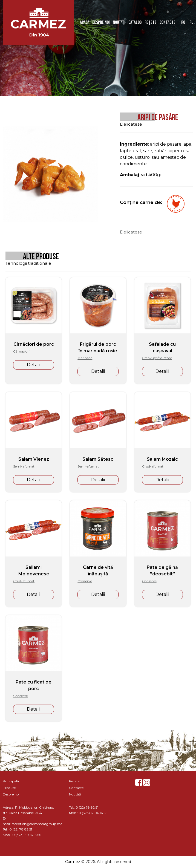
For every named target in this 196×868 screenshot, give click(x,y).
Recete (74, 781)
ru (191, 22)
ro (183, 22)
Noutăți (119, 22)
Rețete (151, 22)
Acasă (85, 22)
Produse (9, 788)
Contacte (168, 22)
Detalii (34, 365)
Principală (11, 781)
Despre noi (101, 22)
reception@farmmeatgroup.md (37, 824)
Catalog (135, 22)
